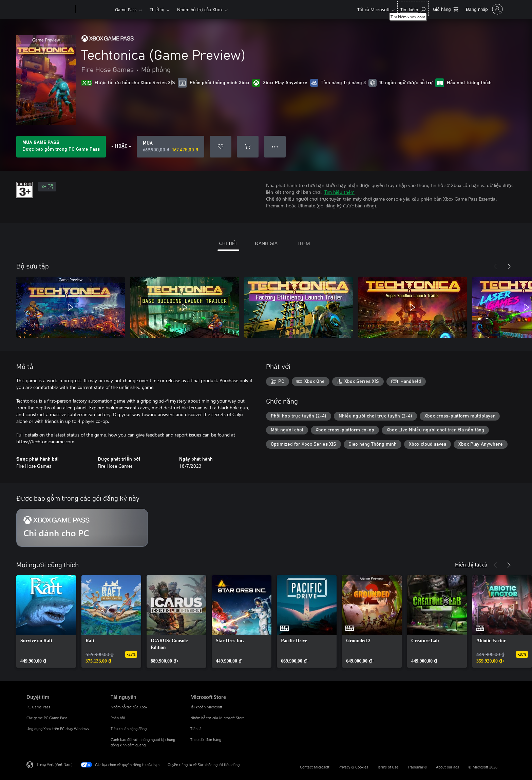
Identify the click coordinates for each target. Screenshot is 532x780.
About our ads (448, 767)
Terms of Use (388, 767)
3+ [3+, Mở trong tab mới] (47, 187)
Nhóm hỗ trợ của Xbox (200, 9)
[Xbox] (94, 10)
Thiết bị (157, 9)
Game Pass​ (126, 9)
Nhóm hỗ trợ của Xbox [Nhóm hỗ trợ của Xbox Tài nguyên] (129, 707)
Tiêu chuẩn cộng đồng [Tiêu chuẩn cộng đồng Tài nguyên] (129, 729)
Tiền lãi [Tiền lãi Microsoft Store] (196, 729)
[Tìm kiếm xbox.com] (413, 9)
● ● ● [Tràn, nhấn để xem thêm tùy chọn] (275, 146)
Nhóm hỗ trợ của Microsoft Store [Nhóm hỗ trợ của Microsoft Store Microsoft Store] (217, 718)
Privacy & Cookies (353, 767)
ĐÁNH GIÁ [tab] (266, 243)
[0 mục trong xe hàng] (446, 9)
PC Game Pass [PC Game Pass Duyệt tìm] (38, 707)
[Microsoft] (50, 10)
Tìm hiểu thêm (339, 192)
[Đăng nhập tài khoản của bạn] (484, 9)
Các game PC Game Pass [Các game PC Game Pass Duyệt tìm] (47, 718)
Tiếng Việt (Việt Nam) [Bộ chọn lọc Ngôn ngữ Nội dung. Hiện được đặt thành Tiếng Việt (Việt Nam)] (54, 764)
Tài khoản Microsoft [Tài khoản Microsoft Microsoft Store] (206, 707)
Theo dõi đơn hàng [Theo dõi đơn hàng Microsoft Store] (206, 739)
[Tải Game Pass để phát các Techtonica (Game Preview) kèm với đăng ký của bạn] (61, 147)
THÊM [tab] (304, 243)
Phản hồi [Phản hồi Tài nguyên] (118, 718)
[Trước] (495, 266)
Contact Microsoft (315, 767)
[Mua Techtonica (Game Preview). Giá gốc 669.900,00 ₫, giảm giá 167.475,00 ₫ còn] (170, 147)
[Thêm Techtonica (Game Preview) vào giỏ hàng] (248, 147)
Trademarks (417, 767)
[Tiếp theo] (509, 266)
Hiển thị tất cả (471, 564)
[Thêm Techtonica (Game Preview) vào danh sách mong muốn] (221, 147)
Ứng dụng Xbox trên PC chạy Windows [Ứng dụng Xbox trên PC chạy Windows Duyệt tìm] (58, 729)
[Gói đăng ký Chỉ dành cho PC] (82, 528)
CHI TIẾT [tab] (228, 243)
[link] (46, 621)
